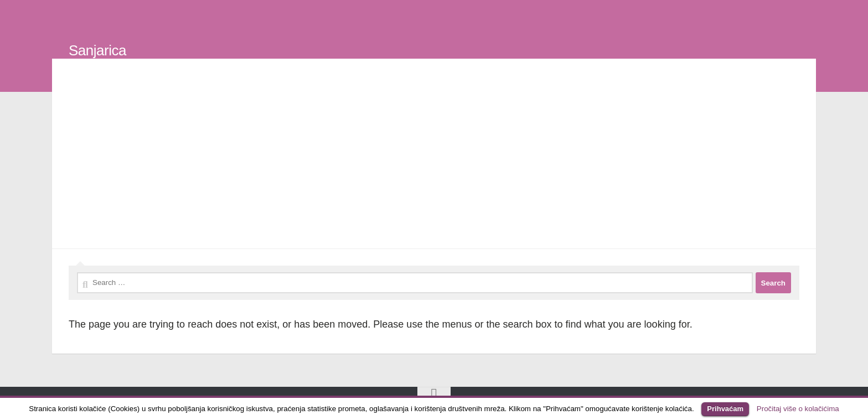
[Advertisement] (434, 156)
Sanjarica (97, 50)
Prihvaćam (725, 409)
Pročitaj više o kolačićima (798, 409)
